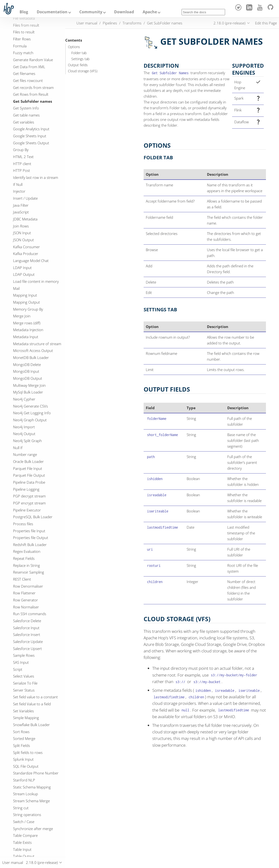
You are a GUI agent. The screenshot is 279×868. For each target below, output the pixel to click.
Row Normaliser (26, 607)
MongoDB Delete (27, 365)
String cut (21, 808)
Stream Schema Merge (31, 801)
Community (91, 12)
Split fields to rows (28, 752)
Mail (16, 288)
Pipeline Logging (26, 489)
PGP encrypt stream (29, 503)
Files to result (24, 32)
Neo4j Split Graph (27, 441)
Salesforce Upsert (27, 649)
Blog (24, 12)
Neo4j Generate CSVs (30, 406)
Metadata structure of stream (37, 344)
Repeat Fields (24, 558)
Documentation (52, 12)
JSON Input (22, 233)
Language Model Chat (31, 261)
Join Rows (21, 226)
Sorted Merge (24, 738)
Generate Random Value (33, 60)
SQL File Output (26, 766)
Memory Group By (28, 309)
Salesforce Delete (27, 621)
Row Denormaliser (28, 586)
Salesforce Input (26, 628)
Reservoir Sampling (29, 572)
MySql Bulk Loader (28, 392)
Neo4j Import (24, 427)
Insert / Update (25, 198)
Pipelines (110, 23)
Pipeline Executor (27, 510)
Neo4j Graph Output (30, 420)
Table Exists (22, 842)
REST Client (22, 579)
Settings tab (80, 59)
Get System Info (26, 108)
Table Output (24, 856)
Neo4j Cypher (24, 399)
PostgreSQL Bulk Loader (33, 517)
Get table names (26, 115)
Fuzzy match (23, 53)
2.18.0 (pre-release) (229, 23)
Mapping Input (25, 295)
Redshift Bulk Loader (30, 545)
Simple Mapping (26, 718)
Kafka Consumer (26, 247)
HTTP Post (22, 170)
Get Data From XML (29, 67)
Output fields (78, 65)
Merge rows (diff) (27, 323)
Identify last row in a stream (36, 177)
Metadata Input (26, 337)
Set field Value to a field (32, 704)
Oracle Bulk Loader (28, 461)
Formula (20, 46)
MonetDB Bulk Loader (31, 357)
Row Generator (26, 600)
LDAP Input (22, 268)
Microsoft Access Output (33, 350)
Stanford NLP (24, 780)
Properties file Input (29, 531)
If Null (18, 184)
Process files (23, 524)
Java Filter (21, 205)
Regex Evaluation (27, 551)
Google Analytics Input (31, 129)
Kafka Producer (26, 254)
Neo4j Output (24, 434)
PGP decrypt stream (29, 496)
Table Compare (25, 835)
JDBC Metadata (25, 219)
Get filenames (24, 73)
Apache (150, 12)
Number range (25, 454)
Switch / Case (24, 822)
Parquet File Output (29, 475)
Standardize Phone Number (36, 773)
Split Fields (22, 745)
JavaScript (21, 212)
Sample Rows (24, 655)
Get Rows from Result (31, 94)
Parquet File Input (28, 468)
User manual (87, 23)
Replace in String (26, 565)
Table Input (22, 849)
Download (124, 12)
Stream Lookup (26, 794)
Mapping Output (26, 302)
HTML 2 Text (23, 157)
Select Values (24, 676)
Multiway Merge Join (29, 385)
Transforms (132, 23)
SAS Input (21, 662)
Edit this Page (266, 23)
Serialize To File (25, 683)
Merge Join (22, 316)
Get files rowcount (28, 80)
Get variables (24, 122)
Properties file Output (31, 538)
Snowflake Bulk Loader (31, 725)
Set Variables (23, 711)
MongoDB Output (28, 378)
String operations (27, 815)
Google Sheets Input (30, 136)
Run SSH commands (30, 614)
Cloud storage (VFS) (83, 71)
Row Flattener (24, 593)
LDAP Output (24, 274)
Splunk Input (23, 759)
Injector (19, 191)
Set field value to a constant (35, 697)
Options (74, 47)
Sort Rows (21, 732)
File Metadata (24, 18)
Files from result (26, 25)
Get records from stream (33, 88)
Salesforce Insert (27, 635)
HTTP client (22, 164)
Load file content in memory (36, 281)
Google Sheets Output (31, 143)
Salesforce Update (28, 642)
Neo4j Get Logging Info (32, 413)
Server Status (24, 690)
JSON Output (23, 240)
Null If (18, 448)
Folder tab (79, 53)
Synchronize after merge (33, 829)
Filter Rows (22, 39)
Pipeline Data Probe (29, 482)
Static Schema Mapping (32, 787)
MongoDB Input (26, 371)
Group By (21, 150)
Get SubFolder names (33, 101)
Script (18, 669)
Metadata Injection (28, 330)
